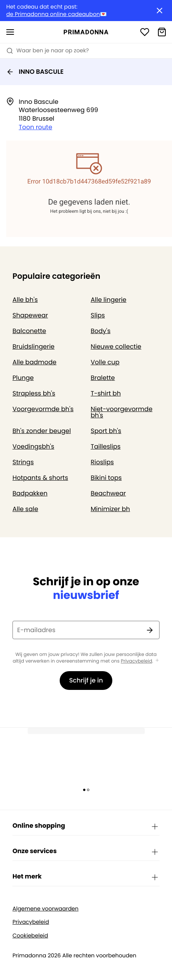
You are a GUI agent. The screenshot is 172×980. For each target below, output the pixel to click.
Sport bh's (106, 431)
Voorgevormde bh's (43, 409)
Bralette (103, 378)
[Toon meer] (157, 661)
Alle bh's (25, 300)
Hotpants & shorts (40, 478)
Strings (23, 462)
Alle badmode (35, 362)
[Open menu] (10, 32)
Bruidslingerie (34, 347)
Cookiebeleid (30, 936)
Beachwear (108, 493)
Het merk (86, 877)
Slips (98, 315)
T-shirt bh (106, 393)
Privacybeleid (137, 661)
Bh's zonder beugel (42, 431)
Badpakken (30, 493)
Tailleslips (106, 446)
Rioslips (102, 462)
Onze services (86, 852)
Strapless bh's (34, 393)
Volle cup (105, 362)
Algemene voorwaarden (45, 909)
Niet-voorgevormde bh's (122, 412)
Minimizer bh (111, 509)
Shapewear (30, 315)
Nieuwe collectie (116, 347)
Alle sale (25, 509)
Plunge (23, 378)
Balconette (29, 331)
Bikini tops (106, 478)
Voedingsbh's (33, 446)
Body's (101, 331)
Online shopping (86, 826)
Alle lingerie (109, 300)
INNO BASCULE (35, 72)
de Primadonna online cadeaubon (53, 14)
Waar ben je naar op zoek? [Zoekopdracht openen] (48, 50)
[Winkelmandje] (162, 32)
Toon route (35, 127)
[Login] (145, 32)
